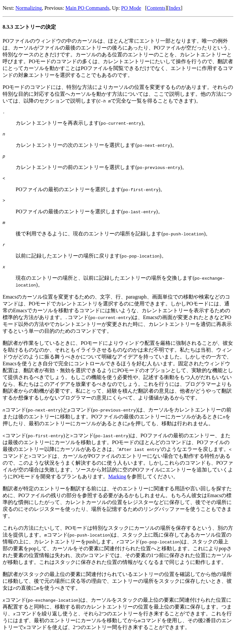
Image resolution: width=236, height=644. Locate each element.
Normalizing (29, 8)
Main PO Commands (87, 8)
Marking (117, 484)
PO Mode (131, 8)
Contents (156, 8)
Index (175, 8)
